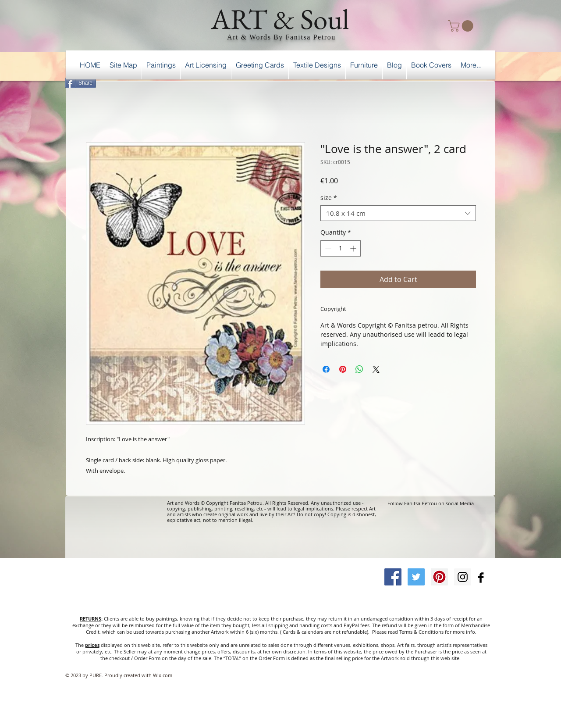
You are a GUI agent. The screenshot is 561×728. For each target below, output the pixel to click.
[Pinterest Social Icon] (439, 577)
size (329, 198)
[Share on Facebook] (326, 369)
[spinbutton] (341, 248)
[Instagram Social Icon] (463, 577)
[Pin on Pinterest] (343, 369)
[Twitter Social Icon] (416, 577)
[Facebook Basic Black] (481, 578)
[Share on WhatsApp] (359, 369)
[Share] (80, 83)
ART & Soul (280, 19)
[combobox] (398, 213)
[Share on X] (376, 369)
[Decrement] (327, 248)
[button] (462, 26)
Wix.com (163, 675)
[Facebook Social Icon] (393, 577)
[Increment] (354, 248)
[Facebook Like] (473, 82)
